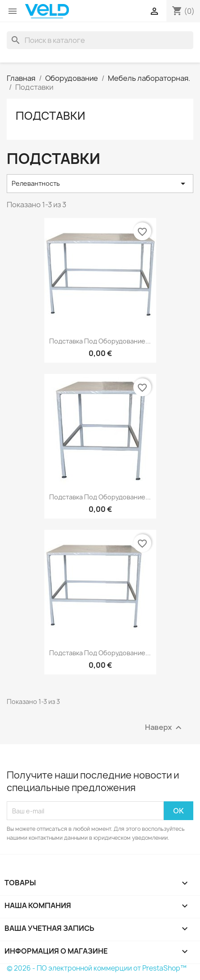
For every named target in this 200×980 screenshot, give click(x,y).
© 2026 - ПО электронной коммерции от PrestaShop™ (97, 968)
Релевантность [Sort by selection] (100, 184)
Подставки (50, 116)
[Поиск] (100, 40)
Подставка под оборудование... (100, 341)
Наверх (164, 728)
